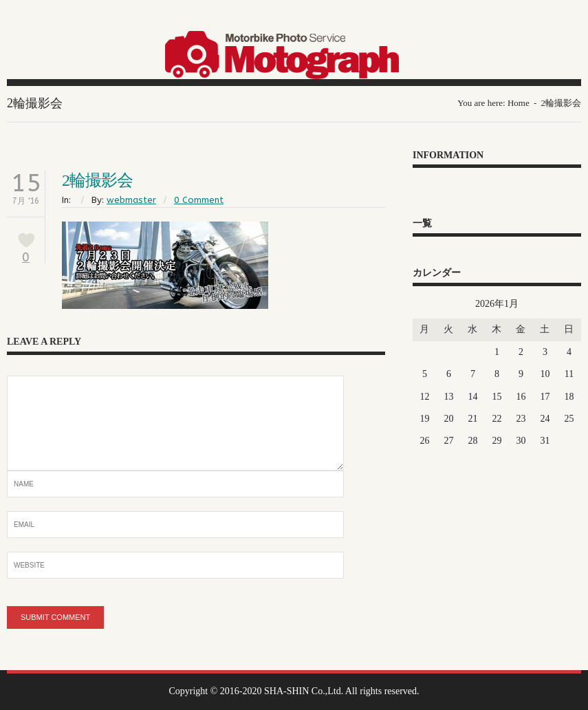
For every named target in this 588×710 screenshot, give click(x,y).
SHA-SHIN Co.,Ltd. (304, 691)
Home (519, 103)
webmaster (131, 200)
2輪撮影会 (97, 180)
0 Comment (199, 200)
